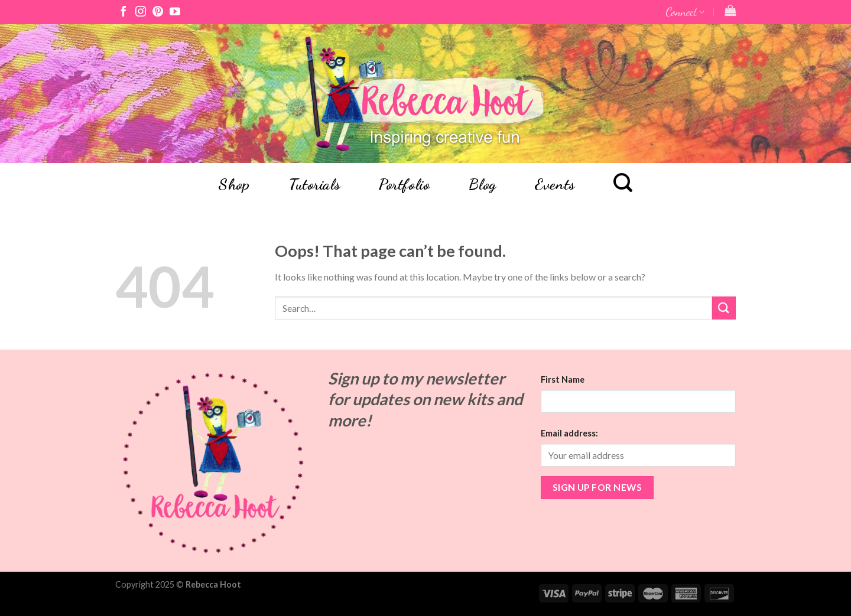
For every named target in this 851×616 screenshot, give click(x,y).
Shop (234, 184)
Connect (685, 12)
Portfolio (404, 184)
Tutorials (314, 184)
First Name (563, 379)
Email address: (569, 433)
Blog (483, 184)
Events (555, 184)
